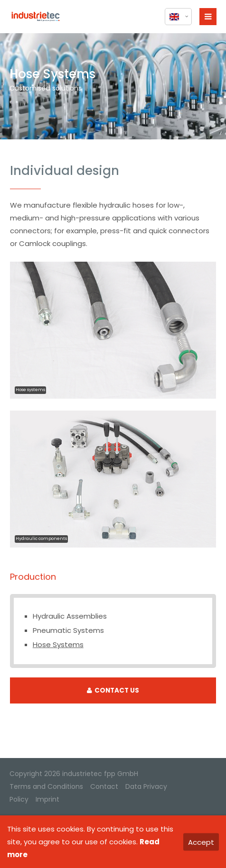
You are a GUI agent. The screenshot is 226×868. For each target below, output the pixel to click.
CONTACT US (113, 690)
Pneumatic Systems (68, 630)
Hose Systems (58, 644)
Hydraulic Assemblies (70, 616)
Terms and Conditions (46, 786)
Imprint (47, 799)
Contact (104, 786)
